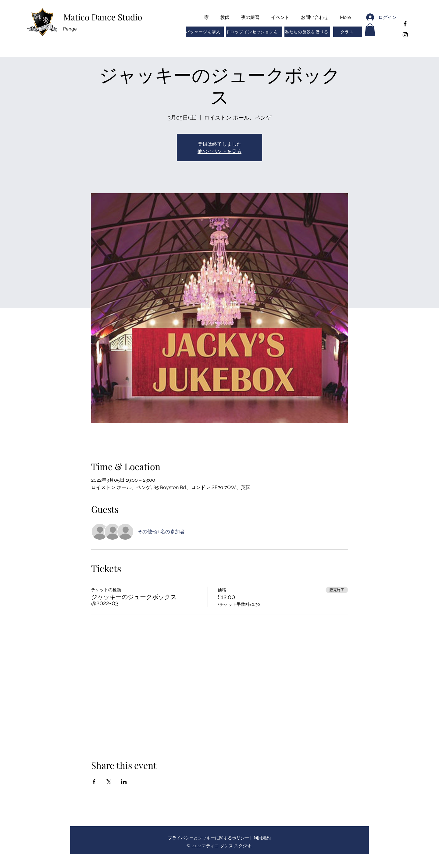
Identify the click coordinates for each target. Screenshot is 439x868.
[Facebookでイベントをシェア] (94, 782)
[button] (348, 32)
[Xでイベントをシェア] (109, 782)
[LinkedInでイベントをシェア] (124, 782)
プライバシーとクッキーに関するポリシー (209, 838)
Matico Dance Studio (103, 17)
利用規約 (262, 838)
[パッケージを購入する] (205, 32)
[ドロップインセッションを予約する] (254, 32)
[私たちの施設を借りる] (307, 32)
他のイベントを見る (220, 151)
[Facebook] (405, 24)
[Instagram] (405, 35)
